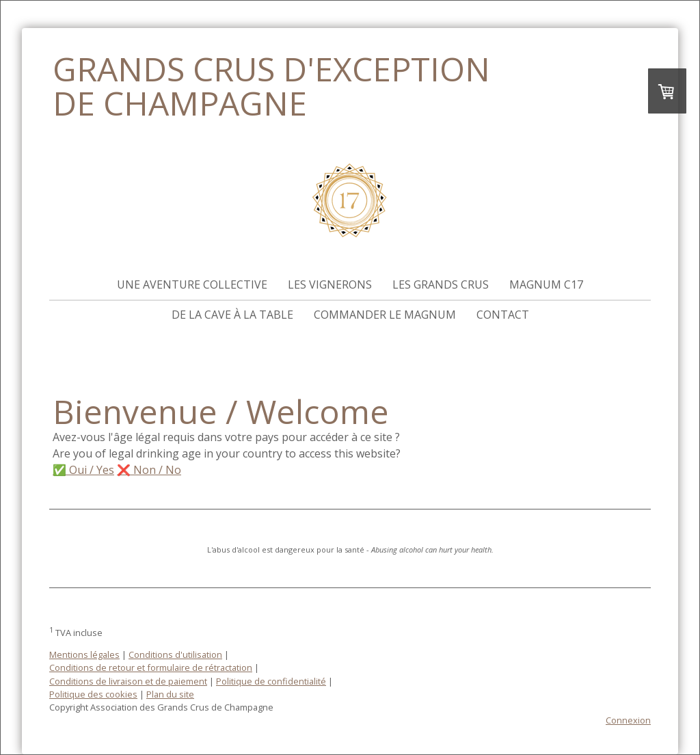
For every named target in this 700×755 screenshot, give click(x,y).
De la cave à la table (232, 315)
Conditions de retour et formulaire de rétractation (151, 667)
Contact (503, 315)
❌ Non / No (149, 470)
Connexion (628, 720)
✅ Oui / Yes (83, 470)
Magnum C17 (546, 284)
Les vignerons (330, 284)
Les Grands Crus (441, 284)
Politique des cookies (93, 694)
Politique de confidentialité (271, 681)
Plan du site (170, 694)
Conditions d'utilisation (175, 654)
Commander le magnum (385, 315)
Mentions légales (84, 654)
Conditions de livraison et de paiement (128, 681)
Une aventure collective (192, 284)
